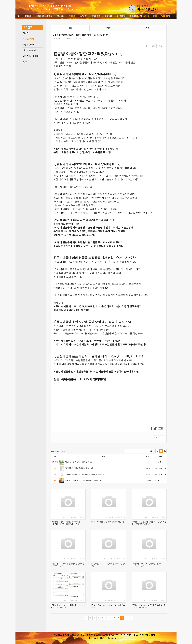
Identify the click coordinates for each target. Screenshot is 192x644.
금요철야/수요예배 (31, 56)
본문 (70, 28)
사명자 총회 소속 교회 (44, 16)
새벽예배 (27, 33)
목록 (147, 28)
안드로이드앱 (165, 16)
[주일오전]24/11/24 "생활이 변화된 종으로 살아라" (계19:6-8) (68, 565)
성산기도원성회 (29, 50)
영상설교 (60, 16)
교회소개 (28, 16)
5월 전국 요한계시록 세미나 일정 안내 (79, 468)
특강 (25, 62)
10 (127, 618)
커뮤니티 (109, 16)
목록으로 (159, 438)
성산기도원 (121, 16)
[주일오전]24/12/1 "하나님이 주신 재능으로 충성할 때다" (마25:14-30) (149, 523)
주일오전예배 (28, 39)
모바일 (155, 16)
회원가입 (146, 16)
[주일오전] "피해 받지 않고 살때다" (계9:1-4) (108, 522)
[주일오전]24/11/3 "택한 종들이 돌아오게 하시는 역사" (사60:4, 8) (68, 606)
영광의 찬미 (96, 16)
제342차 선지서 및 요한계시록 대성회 (79, 462)
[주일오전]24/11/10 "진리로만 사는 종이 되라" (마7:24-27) (148, 565)
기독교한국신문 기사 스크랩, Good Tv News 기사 (83, 480)
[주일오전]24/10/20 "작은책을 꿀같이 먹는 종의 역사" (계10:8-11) (149, 606)
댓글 (109, 28)
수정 (146, 46)
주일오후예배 (28, 45)
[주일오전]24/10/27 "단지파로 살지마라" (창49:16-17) (108, 606)
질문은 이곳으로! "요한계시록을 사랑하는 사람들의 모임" (86, 474)
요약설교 (72, 16)
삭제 (153, 46)
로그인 (138, 16)
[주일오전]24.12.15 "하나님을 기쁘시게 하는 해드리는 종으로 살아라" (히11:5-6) (66, 523)
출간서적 (83, 16)
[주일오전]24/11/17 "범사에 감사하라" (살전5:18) (109, 565)
